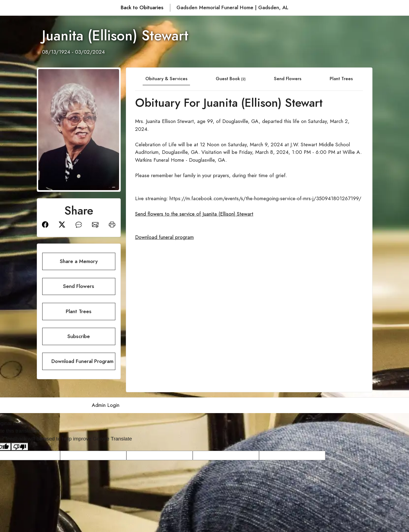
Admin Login (106, 405)
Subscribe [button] (79, 336)
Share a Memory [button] (79, 261)
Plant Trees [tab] (341, 79)
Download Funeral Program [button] (82, 361)
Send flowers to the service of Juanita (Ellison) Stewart (194, 214)
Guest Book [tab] (231, 79)
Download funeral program (164, 237)
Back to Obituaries (142, 7)
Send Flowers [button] (79, 286)
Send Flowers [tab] (288, 79)
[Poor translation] (20, 447)
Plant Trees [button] (79, 311)
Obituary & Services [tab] (166, 79)
